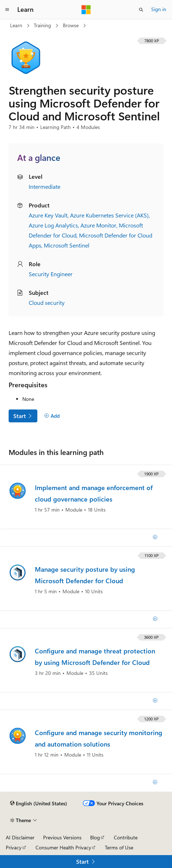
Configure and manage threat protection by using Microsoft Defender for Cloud (95, 657)
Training (43, 25)
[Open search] (141, 10)
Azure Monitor (98, 225)
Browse (71, 25)
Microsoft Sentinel (67, 245)
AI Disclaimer (20, 837)
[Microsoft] (86, 10)
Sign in (159, 9)
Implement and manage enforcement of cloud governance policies (94, 493)
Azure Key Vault (48, 215)
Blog (95, 837)
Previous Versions (62, 837)
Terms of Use (119, 847)
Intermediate (45, 186)
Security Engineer (51, 274)
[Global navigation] (7, 10)
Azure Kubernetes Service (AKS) (109, 215)
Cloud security (47, 303)
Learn (17, 25)
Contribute (126, 837)
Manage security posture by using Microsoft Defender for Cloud (85, 575)
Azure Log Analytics (53, 225)
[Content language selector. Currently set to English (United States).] (39, 804)
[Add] (52, 416)
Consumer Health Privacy (63, 847)
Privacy (14, 847)
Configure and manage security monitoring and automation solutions (99, 738)
